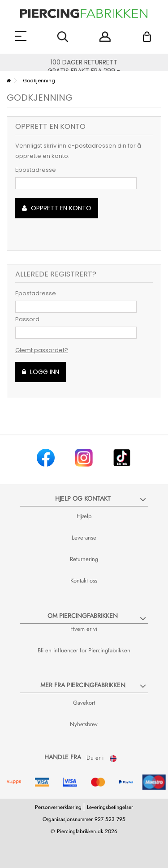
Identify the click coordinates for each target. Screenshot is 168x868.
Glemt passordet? (42, 350)
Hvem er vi (84, 629)
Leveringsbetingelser (110, 807)
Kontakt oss (84, 581)
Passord (27, 319)
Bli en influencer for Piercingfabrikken (84, 650)
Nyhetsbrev (84, 724)
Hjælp (84, 516)
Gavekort (84, 703)
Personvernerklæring (58, 807)
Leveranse (84, 538)
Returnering (84, 559)
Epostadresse (36, 170)
